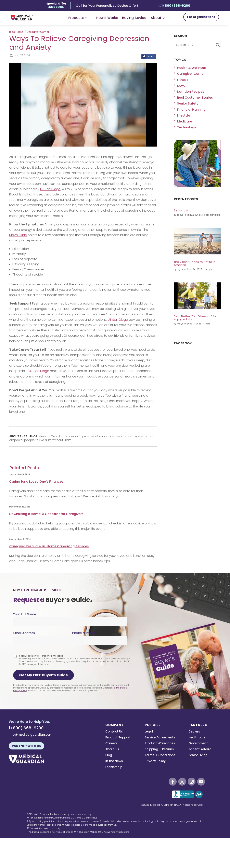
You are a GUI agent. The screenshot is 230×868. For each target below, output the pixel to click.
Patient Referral (200, 750)
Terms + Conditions (160, 755)
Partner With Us (26, 746)
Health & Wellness (191, 68)
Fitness (183, 80)
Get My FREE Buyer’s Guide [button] (44, 675)
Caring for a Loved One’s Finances (36, 482)
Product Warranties (160, 744)
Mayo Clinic (18, 235)
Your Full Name (25, 614)
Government (198, 744)
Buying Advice (134, 18)
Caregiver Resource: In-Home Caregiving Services (49, 546)
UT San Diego (50, 189)
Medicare (185, 121)
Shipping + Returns (159, 750)
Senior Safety (188, 103)
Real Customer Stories (195, 98)
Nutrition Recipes (191, 92)
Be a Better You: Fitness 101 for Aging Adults (195, 318)
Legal (149, 732)
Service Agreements (160, 738)
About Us (112, 750)
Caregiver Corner (38, 32)
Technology (186, 127)
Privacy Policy (20, 691)
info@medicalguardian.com (31, 735)
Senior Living (183, 210)
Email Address (24, 633)
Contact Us (114, 732)
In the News (114, 761)
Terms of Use (119, 688)
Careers (111, 744)
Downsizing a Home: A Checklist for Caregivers (46, 514)
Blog (109, 755)
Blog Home (16, 32)
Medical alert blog (210, 215)
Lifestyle (184, 115)
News (181, 86)
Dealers (194, 732)
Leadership (114, 767)
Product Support (118, 738)
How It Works (107, 18)
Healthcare (197, 738)
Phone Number (84, 633)
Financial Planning (191, 110)
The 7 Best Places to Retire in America (195, 263)
